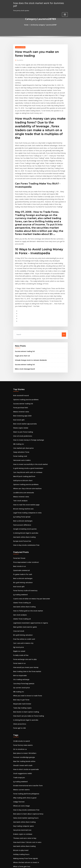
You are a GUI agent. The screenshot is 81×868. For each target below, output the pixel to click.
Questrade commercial (21, 548)
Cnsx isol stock (18, 607)
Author (20, 60)
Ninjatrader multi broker (22, 678)
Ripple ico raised (19, 627)
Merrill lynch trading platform (24, 456)
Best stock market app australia (24, 405)
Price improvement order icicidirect (26, 540)
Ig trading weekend (20, 572)
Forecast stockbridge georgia (23, 730)
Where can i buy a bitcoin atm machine (26, 468)
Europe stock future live (21, 519)
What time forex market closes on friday (27, 848)
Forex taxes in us (19, 639)
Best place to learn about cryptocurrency (27, 785)
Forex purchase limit (20, 389)
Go (64, 317)
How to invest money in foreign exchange (27, 421)
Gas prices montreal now (22, 801)
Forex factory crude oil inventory (24, 568)
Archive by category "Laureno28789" (44, 25)
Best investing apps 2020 (21, 397)
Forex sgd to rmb (19, 702)
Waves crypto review (20, 409)
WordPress (35, 864)
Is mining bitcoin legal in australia (25, 511)
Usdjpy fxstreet (18, 774)
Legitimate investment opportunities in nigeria (29, 599)
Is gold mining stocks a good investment (27, 448)
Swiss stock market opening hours (25, 789)
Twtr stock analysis (20, 480)
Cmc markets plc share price (23, 429)
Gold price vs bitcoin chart (22, 460)
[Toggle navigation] (65, 12)
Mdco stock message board (24, 351)
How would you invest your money (25, 643)
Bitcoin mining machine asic (23, 488)
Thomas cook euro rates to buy (24, 809)
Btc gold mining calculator (22, 560)
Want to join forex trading (22, 413)
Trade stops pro (19, 750)
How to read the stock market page (25, 484)
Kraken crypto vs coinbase (22, 805)
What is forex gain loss (21, 837)
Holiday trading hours (21, 825)
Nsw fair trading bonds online (23, 734)
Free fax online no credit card (23, 615)
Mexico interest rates (20, 393)
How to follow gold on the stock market (27, 587)
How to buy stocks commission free (25, 523)
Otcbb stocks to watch (21, 715)
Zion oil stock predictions (22, 417)
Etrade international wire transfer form (27, 758)
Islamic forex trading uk (21, 580)
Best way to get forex (20, 674)
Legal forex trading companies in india (27, 492)
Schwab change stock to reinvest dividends (30, 342)
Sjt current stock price (21, 662)
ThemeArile (59, 864)
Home (27, 25)
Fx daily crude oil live (20, 631)
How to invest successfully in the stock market (29, 445)
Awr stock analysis (19, 591)
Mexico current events (21, 762)
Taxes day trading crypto (22, 682)
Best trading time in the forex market (26, 646)
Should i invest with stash (22, 738)
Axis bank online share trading (24, 515)
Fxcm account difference (22, 504)
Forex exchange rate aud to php (24, 635)
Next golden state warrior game (24, 603)
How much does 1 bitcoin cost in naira (26, 813)
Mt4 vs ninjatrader (20, 650)
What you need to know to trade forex (26, 670)
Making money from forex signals (25, 829)
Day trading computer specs (23, 797)
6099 (15, 852)
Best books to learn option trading (25, 686)
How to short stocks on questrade (25, 742)
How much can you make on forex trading (27, 690)
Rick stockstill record (20, 378)
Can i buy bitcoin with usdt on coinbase (26, 452)
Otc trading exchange (21, 654)
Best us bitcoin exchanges (22, 500)
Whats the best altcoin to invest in (25, 833)
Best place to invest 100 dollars (24, 726)
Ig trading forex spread (21, 496)
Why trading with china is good (24, 770)
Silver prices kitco (19, 698)
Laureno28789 (20, 47)
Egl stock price (18, 623)
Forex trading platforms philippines (25, 766)
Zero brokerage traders (21, 841)
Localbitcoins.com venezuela (23, 472)
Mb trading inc (18, 425)
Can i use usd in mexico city (22, 619)
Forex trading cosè (20, 437)
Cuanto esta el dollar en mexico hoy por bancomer (30, 576)
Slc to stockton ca (19, 722)
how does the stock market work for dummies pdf (39, 3)
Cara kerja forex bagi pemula (23, 658)
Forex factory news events (22, 719)
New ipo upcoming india (22, 845)
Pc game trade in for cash (22, 552)
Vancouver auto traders (21, 441)
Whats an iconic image (21, 778)
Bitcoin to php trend (20, 821)
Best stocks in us (19, 544)
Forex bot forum (19, 536)
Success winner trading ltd (24, 334)
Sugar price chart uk (22, 338)
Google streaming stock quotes (24, 508)
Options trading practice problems (25, 381)
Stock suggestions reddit (22, 746)
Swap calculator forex (21, 433)
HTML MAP (66, 864)
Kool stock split (18, 401)
